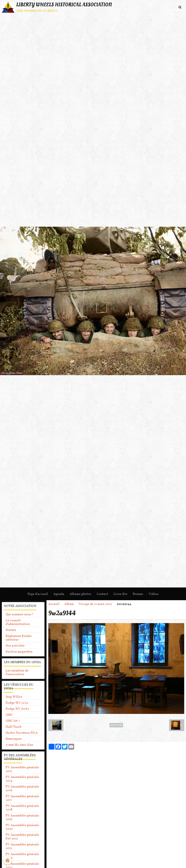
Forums (138, 594)
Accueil (54, 604)
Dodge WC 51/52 (17, 703)
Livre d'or (120, 594)
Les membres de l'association (17, 672)
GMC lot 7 (13, 721)
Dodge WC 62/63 (17, 709)
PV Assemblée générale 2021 (22, 846)
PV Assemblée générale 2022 (22, 856)
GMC (9, 715)
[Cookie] (8, 860)
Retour (116, 725)
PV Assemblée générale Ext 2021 (22, 837)
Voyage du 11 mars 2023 (95, 604)
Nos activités (15, 645)
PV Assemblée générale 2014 (22, 779)
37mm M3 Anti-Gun (19, 745)
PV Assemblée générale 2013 (22, 769)
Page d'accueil (38, 594)
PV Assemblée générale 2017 (22, 798)
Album (69, 604)
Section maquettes (19, 652)
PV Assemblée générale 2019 (22, 817)
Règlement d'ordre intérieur (19, 638)
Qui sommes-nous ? (19, 614)
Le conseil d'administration (18, 622)
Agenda (59, 594)
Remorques (14, 739)
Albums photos (80, 594)
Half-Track (14, 727)
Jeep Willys (14, 697)
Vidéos (154, 594)
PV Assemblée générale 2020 (22, 827)
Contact (102, 594)
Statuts (11, 630)
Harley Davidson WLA (22, 733)
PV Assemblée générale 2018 (22, 808)
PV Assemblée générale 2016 (22, 788)
